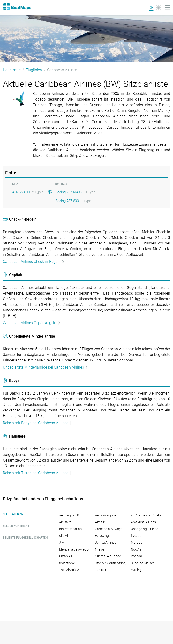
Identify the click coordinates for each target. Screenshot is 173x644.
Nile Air (100, 549)
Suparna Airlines (143, 563)
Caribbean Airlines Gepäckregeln (32, 323)
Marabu (137, 543)
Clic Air (64, 536)
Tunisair (101, 570)
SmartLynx (67, 563)
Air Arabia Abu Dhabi (146, 515)
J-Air (62, 543)
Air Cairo (65, 522)
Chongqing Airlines (144, 529)
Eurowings (103, 536)
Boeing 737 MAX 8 (69, 192)
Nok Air (136, 549)
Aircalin (100, 522)
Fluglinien (34, 70)
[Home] (17, 7)
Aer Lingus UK (69, 515)
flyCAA (136, 536)
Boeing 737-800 (67, 201)
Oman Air (66, 556)
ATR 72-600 (21, 192)
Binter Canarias (70, 529)
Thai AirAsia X (69, 570)
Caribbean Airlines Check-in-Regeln (34, 262)
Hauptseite (12, 70)
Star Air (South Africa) (111, 563)
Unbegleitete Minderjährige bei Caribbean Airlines (45, 367)
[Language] (155, 8)
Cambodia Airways (109, 529)
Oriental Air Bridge (108, 556)
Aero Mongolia (105, 515)
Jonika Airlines (105, 543)
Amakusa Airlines (143, 522)
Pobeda (136, 556)
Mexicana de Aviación (75, 549)
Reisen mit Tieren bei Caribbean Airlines (38, 473)
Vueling (136, 570)
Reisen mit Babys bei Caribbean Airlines (38, 423)
